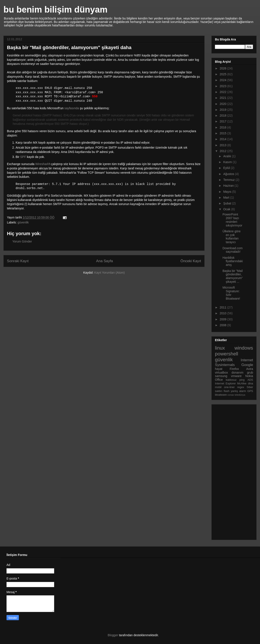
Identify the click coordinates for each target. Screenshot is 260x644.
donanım (237, 373)
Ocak (227, 209)
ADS (250, 380)
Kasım (228, 162)
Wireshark (42, 164)
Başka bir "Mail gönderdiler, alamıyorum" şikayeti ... (233, 276)
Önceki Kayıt (191, 261)
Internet (247, 360)
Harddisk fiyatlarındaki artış (233, 261)
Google (247, 365)
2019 (223, 110)
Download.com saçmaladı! (233, 250)
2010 (223, 313)
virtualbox (221, 373)
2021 (223, 98)
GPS (250, 391)
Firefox (234, 369)
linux (220, 348)
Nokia (249, 376)
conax (231, 395)
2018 (223, 116)
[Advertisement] (232, 471)
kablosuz (231, 380)
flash (227, 391)
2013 (223, 145)
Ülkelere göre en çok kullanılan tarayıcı (232, 237)
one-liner (229, 387)
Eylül (227, 168)
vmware (236, 376)
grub (250, 373)
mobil (218, 387)
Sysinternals (225, 365)
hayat (219, 369)
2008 (223, 325)
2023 (223, 86)
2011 (223, 307)
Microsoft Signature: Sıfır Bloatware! (231, 293)
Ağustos (229, 174)
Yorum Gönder (22, 241)
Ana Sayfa (105, 261)
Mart (227, 198)
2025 (223, 74)
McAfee (242, 384)
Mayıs (228, 192)
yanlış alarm (238, 391)
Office (219, 380)
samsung (221, 376)
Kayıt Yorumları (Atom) (110, 273)
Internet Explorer (225, 384)
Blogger (113, 635)
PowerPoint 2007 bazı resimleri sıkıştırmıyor (232, 220)
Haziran (229, 186)
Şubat (227, 203)
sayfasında (72, 108)
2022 (223, 92)
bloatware (221, 395)
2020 (223, 104)
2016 (223, 127)
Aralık (227, 156)
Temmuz (229, 180)
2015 (223, 133)
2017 (223, 121)
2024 (223, 80)
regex (241, 387)
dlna (250, 384)
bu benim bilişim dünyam (55, 10)
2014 (223, 139)
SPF (23, 157)
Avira (250, 369)
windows (244, 348)
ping (242, 380)
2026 (223, 68)
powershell (227, 354)
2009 (223, 319)
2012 (223, 151)
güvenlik (23, 222)
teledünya (240, 395)
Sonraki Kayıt (18, 261)
